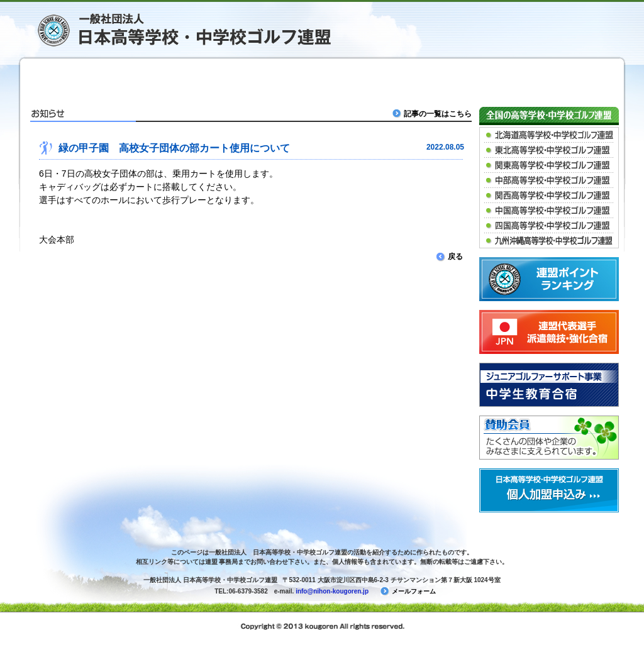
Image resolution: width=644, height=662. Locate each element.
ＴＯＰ (80, 79)
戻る (450, 257)
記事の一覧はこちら (433, 113)
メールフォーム (408, 591)
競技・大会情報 (161, 79)
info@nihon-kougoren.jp (332, 591)
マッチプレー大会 (322, 79)
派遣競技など (483, 79)
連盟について (563, 79)
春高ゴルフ (402, 79)
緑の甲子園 (241, 79)
